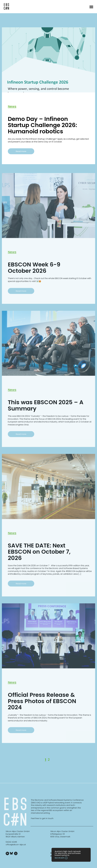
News (12, 106)
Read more (21, 151)
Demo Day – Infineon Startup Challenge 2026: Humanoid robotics (42, 125)
